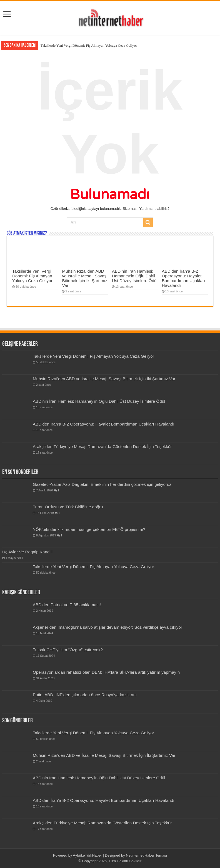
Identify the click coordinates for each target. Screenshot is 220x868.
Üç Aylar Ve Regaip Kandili (27, 552)
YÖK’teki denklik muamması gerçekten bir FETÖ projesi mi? (89, 529)
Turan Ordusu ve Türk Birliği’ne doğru (68, 507)
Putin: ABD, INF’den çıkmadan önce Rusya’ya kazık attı (85, 695)
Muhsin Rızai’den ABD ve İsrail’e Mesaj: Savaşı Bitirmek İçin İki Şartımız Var (85, 278)
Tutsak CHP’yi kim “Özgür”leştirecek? (68, 650)
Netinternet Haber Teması (146, 855)
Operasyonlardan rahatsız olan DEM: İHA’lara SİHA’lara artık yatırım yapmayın (106, 672)
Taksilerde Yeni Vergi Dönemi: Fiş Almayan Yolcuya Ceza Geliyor (89, 45)
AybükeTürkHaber (87, 855)
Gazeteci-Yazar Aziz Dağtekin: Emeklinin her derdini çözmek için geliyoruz (102, 484)
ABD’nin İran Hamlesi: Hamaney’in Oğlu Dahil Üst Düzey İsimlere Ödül (135, 276)
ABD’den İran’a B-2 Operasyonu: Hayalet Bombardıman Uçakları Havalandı (183, 278)
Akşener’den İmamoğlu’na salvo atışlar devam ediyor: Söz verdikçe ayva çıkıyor (107, 627)
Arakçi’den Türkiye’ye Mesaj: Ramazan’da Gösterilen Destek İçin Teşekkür (102, 447)
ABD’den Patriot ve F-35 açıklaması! (67, 605)
